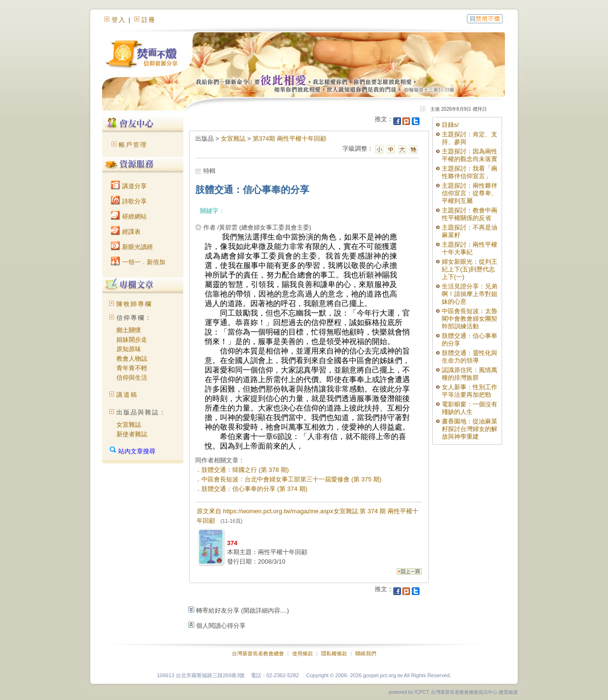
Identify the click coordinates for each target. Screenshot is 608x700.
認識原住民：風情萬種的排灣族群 (470, 374)
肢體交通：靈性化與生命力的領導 (470, 357)
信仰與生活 (132, 378)
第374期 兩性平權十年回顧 (290, 139)
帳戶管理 (133, 145)
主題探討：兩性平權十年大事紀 (470, 248)
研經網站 (129, 216)
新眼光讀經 (132, 247)
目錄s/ (450, 125)
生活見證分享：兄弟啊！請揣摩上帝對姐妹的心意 (470, 294)
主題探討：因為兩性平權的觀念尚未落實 (470, 155)
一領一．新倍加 (138, 262)
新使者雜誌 (132, 434)
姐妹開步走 (132, 340)
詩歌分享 (129, 201)
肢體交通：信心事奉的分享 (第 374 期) (254, 489)
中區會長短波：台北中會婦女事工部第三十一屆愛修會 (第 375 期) (291, 479)
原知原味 (129, 349)
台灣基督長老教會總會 (258, 653)
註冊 (149, 20)
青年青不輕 (132, 368)
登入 (119, 20)
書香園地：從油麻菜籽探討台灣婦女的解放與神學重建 (470, 429)
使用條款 (303, 653)
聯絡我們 (366, 653)
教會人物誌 (132, 359)
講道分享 (129, 186)
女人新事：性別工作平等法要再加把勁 (470, 391)
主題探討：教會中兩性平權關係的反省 (470, 214)
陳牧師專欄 (134, 304)
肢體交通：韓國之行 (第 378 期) (245, 470)
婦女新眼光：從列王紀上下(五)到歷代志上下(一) (470, 269)
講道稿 (127, 395)
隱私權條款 (334, 653)
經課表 (126, 232)
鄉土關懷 (129, 330)
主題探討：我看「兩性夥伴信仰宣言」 (470, 172)
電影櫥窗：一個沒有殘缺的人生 (470, 408)
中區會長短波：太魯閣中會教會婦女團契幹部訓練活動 (470, 319)
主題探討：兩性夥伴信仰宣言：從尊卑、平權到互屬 (470, 193)
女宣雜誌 (129, 425)
